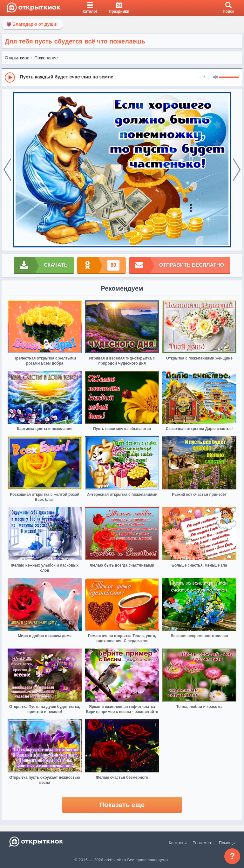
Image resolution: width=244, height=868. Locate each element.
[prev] (7, 170)
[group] (122, 77)
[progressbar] (229, 77)
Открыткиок (17, 58)
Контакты (178, 843)
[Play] (10, 77)
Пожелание (46, 58)
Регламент (203, 843)
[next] (237, 170)
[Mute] (215, 77)
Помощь (227, 843)
